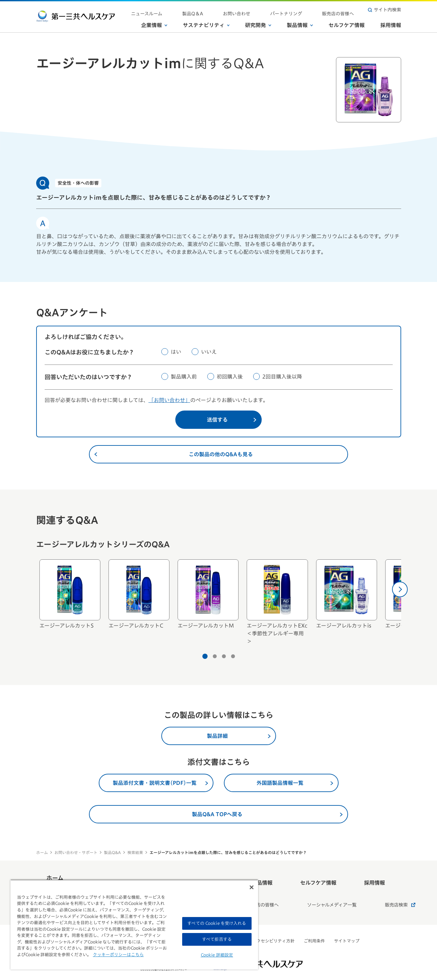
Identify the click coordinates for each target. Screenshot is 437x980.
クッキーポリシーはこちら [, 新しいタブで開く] (118, 955)
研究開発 (258, 23)
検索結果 (135, 852)
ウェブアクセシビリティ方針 (267, 925)
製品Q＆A (235, 10)
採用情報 (391, 23)
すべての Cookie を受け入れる (217, 923)
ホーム (42, 852)
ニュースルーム (201, 10)
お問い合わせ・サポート (76, 852)
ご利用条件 (314, 925)
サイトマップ (347, 925)
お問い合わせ (267, 10)
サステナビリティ (206, 23)
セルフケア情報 (347, 23)
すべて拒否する (217, 939)
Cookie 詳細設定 (217, 955)
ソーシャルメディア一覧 (316, 892)
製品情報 (300, 23)
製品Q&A (112, 852)
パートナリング (304, 10)
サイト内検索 (385, 10)
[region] (134, 925)
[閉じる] (252, 887)
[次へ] (400, 589)
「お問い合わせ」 (169, 400)
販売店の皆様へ (344, 10)
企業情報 (154, 23)
